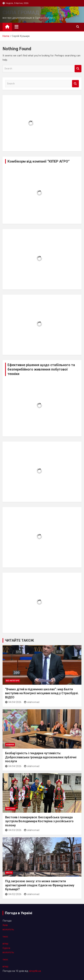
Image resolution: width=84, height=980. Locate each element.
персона (10, 809)
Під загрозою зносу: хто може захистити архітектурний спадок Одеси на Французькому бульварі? (40, 885)
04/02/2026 (13, 894)
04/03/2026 (13, 830)
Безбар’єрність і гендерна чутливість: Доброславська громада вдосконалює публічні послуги (41, 757)
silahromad (32, 702)
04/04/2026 (13, 702)
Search (78, 69)
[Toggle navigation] (17, 27)
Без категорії (13, 681)
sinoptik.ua (35, 971)
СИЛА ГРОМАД (21, 12)
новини (10, 745)
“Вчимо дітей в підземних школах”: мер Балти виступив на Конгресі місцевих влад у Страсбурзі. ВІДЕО (42, 693)
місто (9, 873)
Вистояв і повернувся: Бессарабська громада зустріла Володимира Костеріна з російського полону (39, 821)
